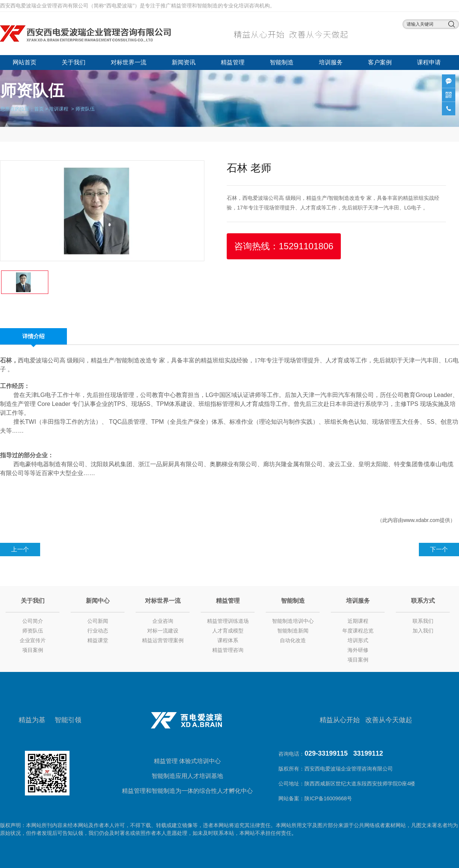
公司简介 (33, 621)
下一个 (439, 549)
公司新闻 (98, 621)
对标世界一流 (129, 62)
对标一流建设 (163, 631)
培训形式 (358, 640)
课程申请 (429, 62)
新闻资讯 (184, 62)
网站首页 (25, 62)
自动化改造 (293, 640)
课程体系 (228, 640)
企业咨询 (163, 621)
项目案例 (33, 650)
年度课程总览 (358, 631)
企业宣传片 (33, 640)
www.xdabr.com (421, 520)
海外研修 (358, 650)
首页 (39, 108)
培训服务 (331, 62)
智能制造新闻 (293, 631)
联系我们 (423, 621)
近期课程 (358, 621)
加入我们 (423, 631)
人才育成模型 (228, 631)
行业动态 (98, 631)
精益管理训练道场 (228, 621)
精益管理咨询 (228, 650)
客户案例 (380, 62)
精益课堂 (98, 640)
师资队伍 (33, 631)
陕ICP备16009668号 (329, 798)
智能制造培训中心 (293, 621)
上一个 (20, 549)
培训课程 (59, 108)
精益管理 (233, 62)
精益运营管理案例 (163, 640)
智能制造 (282, 62)
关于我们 (74, 62)
